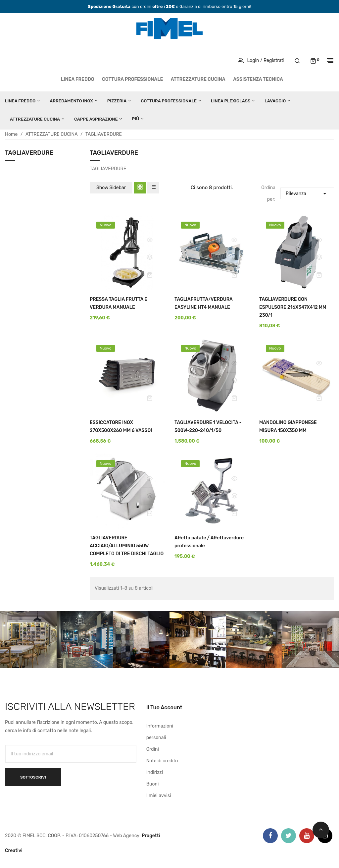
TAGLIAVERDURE (29, 153)
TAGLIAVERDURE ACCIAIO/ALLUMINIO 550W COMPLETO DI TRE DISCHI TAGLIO (127, 546)
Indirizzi (155, 772)
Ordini (153, 749)
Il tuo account (164, 707)
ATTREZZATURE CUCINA (198, 79)
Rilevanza (307, 193)
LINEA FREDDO (78, 79)
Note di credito (162, 761)
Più (135, 119)
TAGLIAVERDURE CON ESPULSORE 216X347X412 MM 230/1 (293, 307)
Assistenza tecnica (258, 79)
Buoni (153, 784)
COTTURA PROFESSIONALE (132, 79)
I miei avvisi (159, 796)
